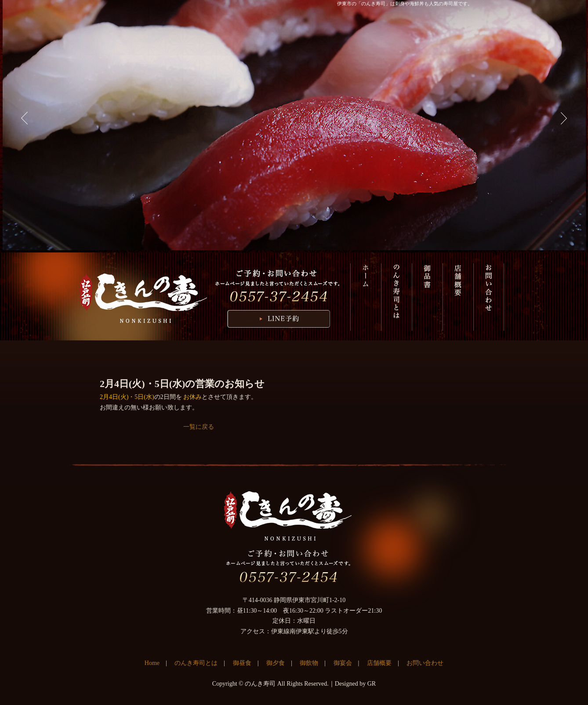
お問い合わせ (489, 297)
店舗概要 (458, 297)
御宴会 (343, 663)
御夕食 (276, 663)
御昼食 (242, 663)
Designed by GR (355, 684)
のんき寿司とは (396, 297)
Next (564, 118)
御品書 (427, 297)
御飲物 (309, 663)
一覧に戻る (199, 427)
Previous (25, 118)
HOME (366, 297)
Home (152, 663)
